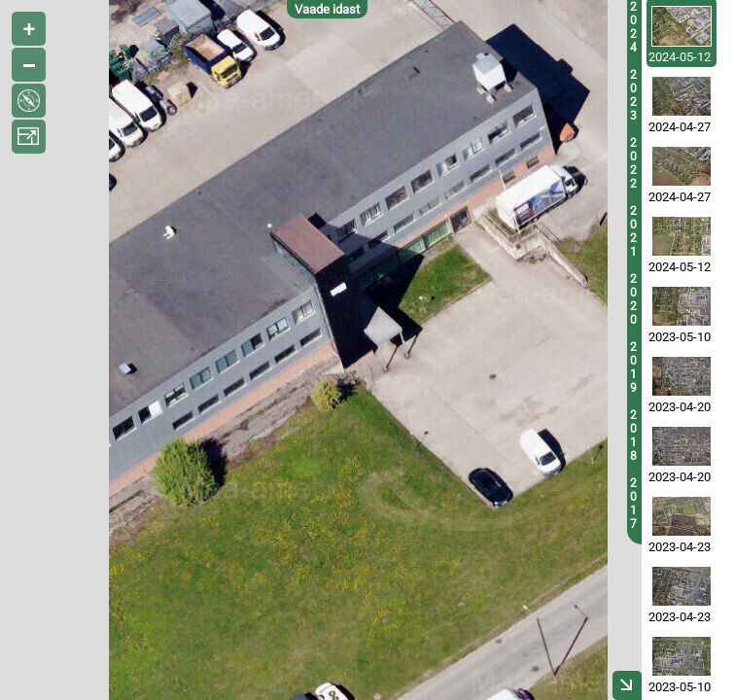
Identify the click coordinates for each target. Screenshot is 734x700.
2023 (633, 95)
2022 (633, 163)
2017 (633, 504)
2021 (633, 231)
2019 (633, 367)
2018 (633, 436)
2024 (633, 27)
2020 (633, 299)
